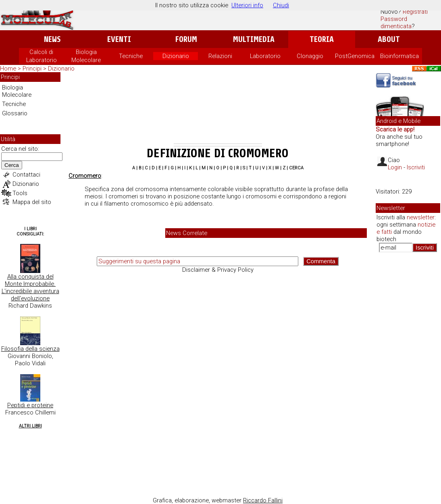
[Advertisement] (218, 109)
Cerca (12, 165)
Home (8, 69)
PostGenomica (355, 56)
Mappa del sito (32, 202)
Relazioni (220, 56)
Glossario (15, 113)
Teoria (322, 39)
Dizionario (176, 56)
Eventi (119, 39)
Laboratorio (265, 56)
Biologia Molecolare (17, 91)
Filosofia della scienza (30, 349)
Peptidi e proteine (30, 405)
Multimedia (254, 39)
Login (395, 167)
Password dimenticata (396, 23)
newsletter (421, 217)
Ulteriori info (247, 5)
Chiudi (281, 5)
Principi (32, 69)
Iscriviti (416, 167)
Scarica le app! (395, 129)
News (52, 39)
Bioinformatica (399, 56)
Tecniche (131, 56)
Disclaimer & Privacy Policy (218, 270)
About (389, 39)
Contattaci (26, 175)
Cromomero (85, 176)
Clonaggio (310, 56)
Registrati (415, 12)
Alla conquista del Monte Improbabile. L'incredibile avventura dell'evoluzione (30, 287)
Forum (186, 39)
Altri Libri (30, 426)
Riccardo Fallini (263, 500)
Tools (20, 193)
